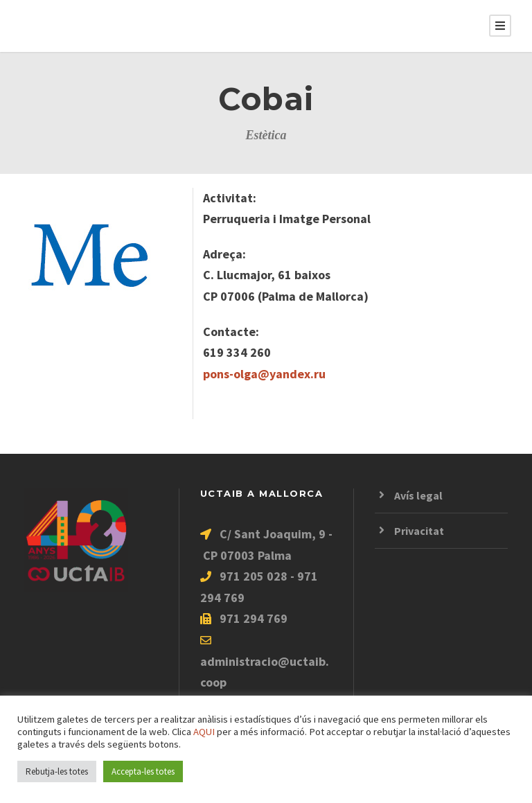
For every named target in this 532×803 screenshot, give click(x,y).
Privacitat (419, 531)
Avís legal (418, 495)
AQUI (204, 732)
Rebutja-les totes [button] (57, 771)
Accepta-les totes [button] (143, 771)
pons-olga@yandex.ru (264, 374)
